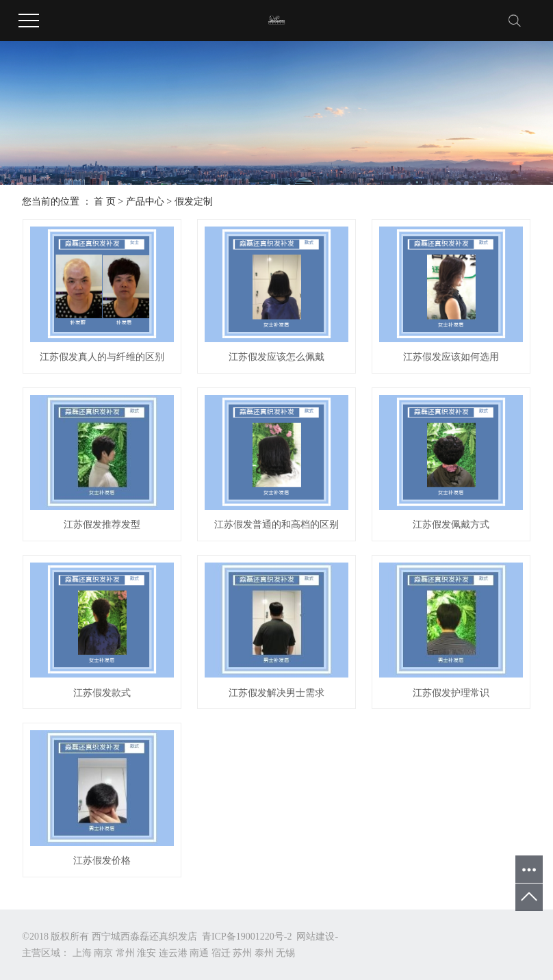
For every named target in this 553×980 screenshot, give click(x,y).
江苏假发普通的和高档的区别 (276, 525)
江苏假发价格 (102, 861)
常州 (125, 953)
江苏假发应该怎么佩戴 (276, 357)
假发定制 (194, 202)
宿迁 (221, 953)
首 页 (105, 202)
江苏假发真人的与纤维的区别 (102, 357)
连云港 (173, 953)
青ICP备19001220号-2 (247, 937)
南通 (199, 953)
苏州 (242, 953)
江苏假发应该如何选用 (451, 357)
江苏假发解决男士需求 (276, 693)
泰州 (264, 953)
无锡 (285, 953)
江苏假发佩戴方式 (451, 525)
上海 (82, 953)
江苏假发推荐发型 (102, 525)
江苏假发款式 (102, 693)
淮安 (146, 953)
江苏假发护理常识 (451, 693)
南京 (103, 953)
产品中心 (145, 202)
